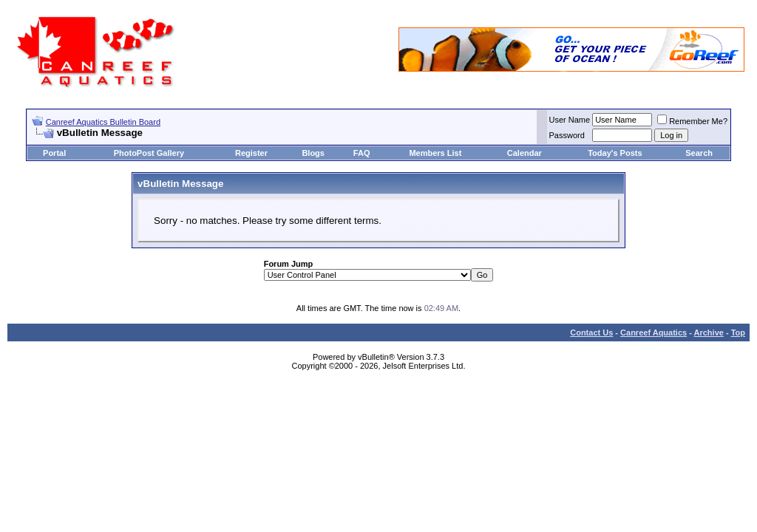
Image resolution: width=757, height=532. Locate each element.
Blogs (313, 153)
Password (567, 135)
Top (738, 332)
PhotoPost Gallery (149, 153)
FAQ (362, 153)
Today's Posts (615, 153)
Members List (435, 153)
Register (251, 153)
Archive (709, 332)
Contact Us (591, 332)
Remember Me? (692, 121)
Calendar (525, 153)
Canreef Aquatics (654, 332)
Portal (54, 153)
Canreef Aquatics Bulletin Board (103, 122)
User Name (570, 120)
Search (699, 153)
